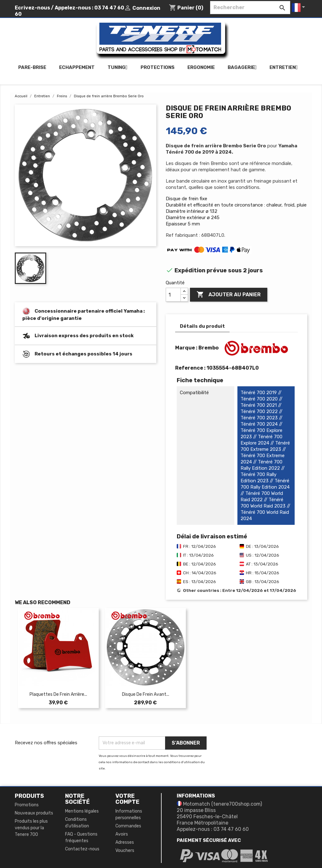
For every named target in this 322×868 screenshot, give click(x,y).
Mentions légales (82, 811)
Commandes (128, 826)
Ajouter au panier (229, 295)
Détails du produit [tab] (202, 326)
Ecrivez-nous (32, 8)
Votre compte (127, 799)
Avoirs (122, 834)
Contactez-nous (82, 849)
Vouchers (125, 851)
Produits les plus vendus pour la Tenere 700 (31, 828)
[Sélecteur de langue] (300, 8)
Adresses (125, 842)
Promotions (27, 805)
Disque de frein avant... (146, 694)
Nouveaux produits (34, 813)
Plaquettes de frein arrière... (58, 694)
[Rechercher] (250, 8)
